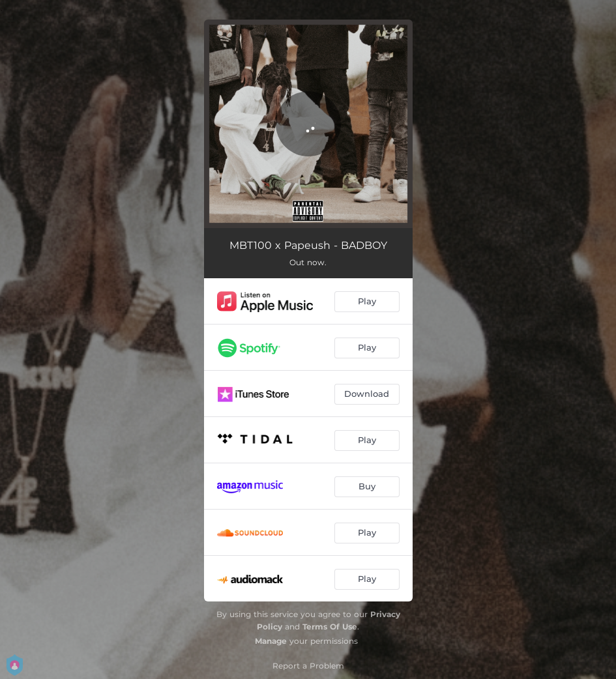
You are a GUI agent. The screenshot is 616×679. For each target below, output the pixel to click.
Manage (271, 641)
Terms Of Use (330, 627)
